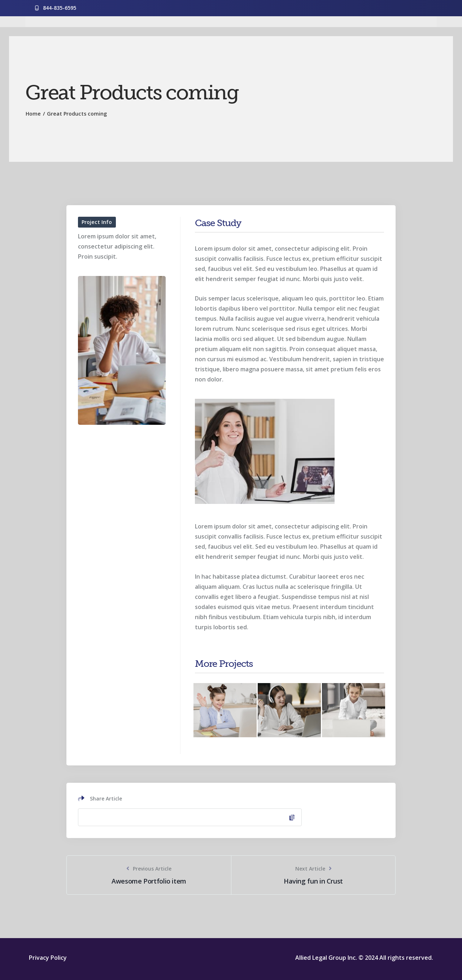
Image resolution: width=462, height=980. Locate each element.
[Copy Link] (190, 817)
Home (33, 114)
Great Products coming (77, 114)
